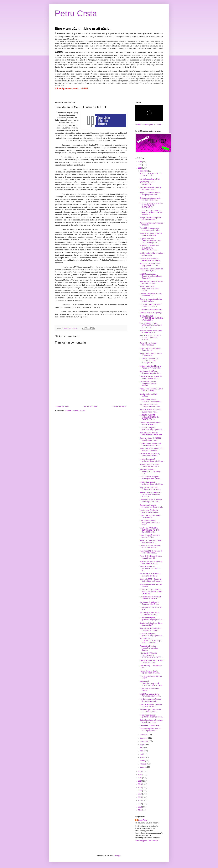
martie (143, 761)
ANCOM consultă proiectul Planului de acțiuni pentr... (150, 695)
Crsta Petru (143, 820)
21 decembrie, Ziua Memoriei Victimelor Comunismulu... (150, 367)
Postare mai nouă (62, 406)
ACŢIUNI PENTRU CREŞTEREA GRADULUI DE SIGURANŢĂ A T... (150, 241)
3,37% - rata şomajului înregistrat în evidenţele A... (151, 400)
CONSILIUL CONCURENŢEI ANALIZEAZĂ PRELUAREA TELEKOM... (151, 592)
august (143, 745)
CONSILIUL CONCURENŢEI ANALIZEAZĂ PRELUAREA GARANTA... (151, 212)
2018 (140, 788)
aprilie (142, 757)
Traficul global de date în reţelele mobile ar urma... (150, 672)
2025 (140, 165)
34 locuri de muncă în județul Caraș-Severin (150, 349)
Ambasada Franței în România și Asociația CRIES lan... (151, 501)
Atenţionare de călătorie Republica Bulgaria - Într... (150, 372)
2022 (140, 774)
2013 (140, 804)
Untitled (138, 125)
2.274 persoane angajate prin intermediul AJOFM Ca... (150, 444)
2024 (140, 168)
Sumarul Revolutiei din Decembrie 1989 (148, 344)
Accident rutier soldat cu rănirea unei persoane (151, 254)
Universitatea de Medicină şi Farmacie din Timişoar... (150, 629)
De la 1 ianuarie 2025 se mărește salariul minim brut (151, 434)
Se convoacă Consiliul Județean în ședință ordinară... (148, 384)
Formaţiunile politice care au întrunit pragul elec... (150, 730)
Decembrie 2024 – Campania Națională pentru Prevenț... (151, 580)
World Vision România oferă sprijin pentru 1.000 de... (150, 265)
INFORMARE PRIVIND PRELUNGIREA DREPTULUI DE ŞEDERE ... (151, 655)
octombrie (144, 738)
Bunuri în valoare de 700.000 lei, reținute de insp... (150, 439)
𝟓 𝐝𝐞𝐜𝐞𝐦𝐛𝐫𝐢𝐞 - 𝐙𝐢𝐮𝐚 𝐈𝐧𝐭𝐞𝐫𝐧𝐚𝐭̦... (150, 725)
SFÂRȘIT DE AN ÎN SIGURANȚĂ (147, 183)
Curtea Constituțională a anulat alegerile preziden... (151, 721)
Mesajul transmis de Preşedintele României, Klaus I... (149, 289)
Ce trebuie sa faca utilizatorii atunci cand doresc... (150, 547)
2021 (140, 778)
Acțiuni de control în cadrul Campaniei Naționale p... (150, 465)
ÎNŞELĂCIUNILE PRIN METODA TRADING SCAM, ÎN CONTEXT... (151, 325)
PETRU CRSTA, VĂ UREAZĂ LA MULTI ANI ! (151, 175)
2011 (140, 810)
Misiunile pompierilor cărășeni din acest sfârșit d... (151, 331)
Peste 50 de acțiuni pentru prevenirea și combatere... (150, 259)
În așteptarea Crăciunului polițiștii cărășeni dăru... (149, 511)
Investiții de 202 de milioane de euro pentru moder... (151, 552)
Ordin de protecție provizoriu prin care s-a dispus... (150, 199)
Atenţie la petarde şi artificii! (150, 179)
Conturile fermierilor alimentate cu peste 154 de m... (151, 705)
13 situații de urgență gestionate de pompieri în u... (151, 460)
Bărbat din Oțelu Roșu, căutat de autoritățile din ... (151, 541)
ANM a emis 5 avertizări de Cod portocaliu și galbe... (151, 282)
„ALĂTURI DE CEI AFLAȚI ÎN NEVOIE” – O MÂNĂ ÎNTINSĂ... (151, 338)
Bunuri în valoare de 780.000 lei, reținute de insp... (150, 411)
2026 (140, 162)
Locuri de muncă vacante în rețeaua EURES (150, 536)
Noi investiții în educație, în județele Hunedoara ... (150, 614)
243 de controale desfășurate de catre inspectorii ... (150, 700)
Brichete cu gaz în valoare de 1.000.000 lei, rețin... (150, 711)
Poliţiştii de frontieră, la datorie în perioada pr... (151, 354)
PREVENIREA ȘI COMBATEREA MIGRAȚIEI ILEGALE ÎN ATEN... (151, 641)
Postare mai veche (119, 406)
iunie (142, 751)
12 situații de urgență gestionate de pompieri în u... (151, 483)
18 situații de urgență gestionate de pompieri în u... (151, 716)
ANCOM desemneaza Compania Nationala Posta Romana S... (151, 276)
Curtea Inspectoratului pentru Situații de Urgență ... (150, 423)
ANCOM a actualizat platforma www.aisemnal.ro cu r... (151, 562)
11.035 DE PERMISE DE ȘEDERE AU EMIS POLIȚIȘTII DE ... (149, 361)
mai (142, 754)
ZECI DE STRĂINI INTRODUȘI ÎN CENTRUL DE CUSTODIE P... (151, 205)
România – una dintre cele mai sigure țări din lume (151, 234)
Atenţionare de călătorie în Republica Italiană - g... (149, 603)
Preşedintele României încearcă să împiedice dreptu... (149, 648)
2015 (140, 797)
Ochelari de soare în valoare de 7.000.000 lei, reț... (151, 270)
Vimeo (158, 125)
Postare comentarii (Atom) (75, 410)
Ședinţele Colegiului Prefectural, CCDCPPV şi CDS (150, 472)
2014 (140, 800)
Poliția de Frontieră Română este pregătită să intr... (150, 194)
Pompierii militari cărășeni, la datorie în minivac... (150, 188)
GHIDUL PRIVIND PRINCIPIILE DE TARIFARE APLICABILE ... (151, 318)
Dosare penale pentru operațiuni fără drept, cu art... (151, 506)
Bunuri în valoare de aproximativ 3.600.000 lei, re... (150, 569)
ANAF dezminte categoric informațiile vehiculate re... (150, 478)
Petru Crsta (76, 13)
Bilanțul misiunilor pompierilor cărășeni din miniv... (150, 219)
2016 (140, 794)
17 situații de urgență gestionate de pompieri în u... (151, 429)
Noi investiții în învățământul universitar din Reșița (150, 575)
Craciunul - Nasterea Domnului (151, 310)
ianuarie (143, 767)
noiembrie (144, 735)
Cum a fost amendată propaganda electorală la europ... (150, 523)
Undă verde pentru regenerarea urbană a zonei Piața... (151, 450)
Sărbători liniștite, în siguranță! (151, 313)
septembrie (144, 741)
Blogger (118, 856)
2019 (140, 784)
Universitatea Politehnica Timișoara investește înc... (150, 406)
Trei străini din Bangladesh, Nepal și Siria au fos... (150, 455)
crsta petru (149, 125)
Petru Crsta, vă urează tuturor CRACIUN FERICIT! (151, 305)
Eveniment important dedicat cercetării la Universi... (150, 598)
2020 (140, 781)
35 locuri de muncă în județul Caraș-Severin (150, 516)
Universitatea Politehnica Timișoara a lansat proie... (150, 488)
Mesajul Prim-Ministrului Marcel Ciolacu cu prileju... (151, 390)
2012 (140, 807)
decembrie (144, 171)
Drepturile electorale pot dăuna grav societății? (151, 624)
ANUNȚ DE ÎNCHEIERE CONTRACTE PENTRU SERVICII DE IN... (149, 530)
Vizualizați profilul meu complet (147, 841)
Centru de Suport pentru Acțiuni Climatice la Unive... (151, 661)
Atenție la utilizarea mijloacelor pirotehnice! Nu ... (151, 295)
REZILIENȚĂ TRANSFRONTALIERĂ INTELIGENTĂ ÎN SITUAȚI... (151, 684)
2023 (140, 771)
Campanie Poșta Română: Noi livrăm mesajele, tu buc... (151, 377)
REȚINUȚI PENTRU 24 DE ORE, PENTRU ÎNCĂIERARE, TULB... (150, 248)
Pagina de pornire (91, 406)
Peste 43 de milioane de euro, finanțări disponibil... (151, 557)
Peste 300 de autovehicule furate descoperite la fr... (150, 229)
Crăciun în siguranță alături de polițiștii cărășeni (151, 300)
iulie (142, 748)
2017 (140, 791)
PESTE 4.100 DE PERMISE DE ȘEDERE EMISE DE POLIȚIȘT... (150, 495)
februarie (144, 764)
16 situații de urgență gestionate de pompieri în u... (151, 619)
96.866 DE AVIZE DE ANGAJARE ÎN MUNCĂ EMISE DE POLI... (149, 417)
